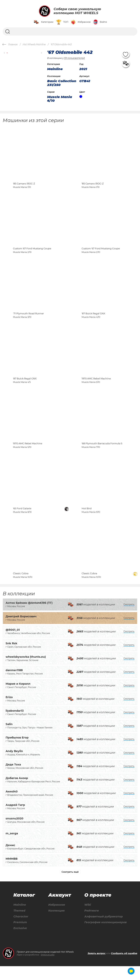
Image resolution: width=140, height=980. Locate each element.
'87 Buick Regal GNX (93, 319)
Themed (19, 924)
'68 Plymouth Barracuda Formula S (102, 453)
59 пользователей (74, 58)
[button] (4, 53)
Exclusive (20, 942)
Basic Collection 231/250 (62, 83)
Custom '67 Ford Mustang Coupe (32, 252)
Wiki (88, 918)
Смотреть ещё (70, 885)
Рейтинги (92, 924)
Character (21, 930)
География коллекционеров (105, 936)
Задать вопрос (97, 967)
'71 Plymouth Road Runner (28, 319)
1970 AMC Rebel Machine (96, 386)
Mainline (20, 918)
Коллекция (56, 924)
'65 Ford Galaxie (22, 520)
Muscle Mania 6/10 (60, 99)
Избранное (57, 918)
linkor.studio (48, 969)
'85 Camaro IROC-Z (24, 186)
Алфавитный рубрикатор (104, 930)
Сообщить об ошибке (124, 967)
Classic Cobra (21, 587)
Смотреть (129, 618)
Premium (20, 936)
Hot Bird (87, 520)
